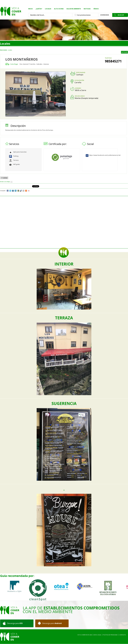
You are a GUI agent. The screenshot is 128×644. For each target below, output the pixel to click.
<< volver (4, 178)
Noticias (87, 9)
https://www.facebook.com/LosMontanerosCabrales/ (101, 155)
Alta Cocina (59, 9)
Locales (48, 9)
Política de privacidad (110, 635)
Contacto (122, 635)
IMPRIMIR (124, 52)
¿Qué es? (39, 9)
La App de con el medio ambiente (71, 610)
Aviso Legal (97, 635)
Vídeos (96, 9)
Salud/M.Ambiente (74, 9)
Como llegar (14, 64)
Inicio (30, 9)
